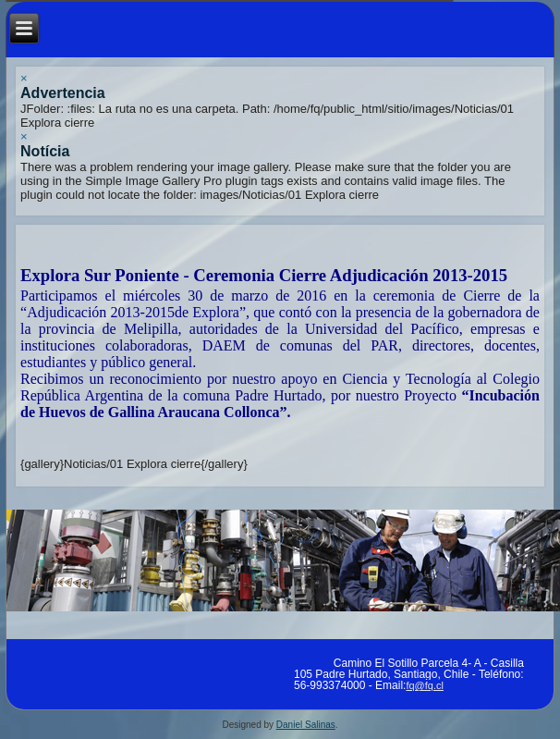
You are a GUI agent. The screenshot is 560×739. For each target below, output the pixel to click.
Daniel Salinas (306, 725)
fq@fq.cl (425, 685)
